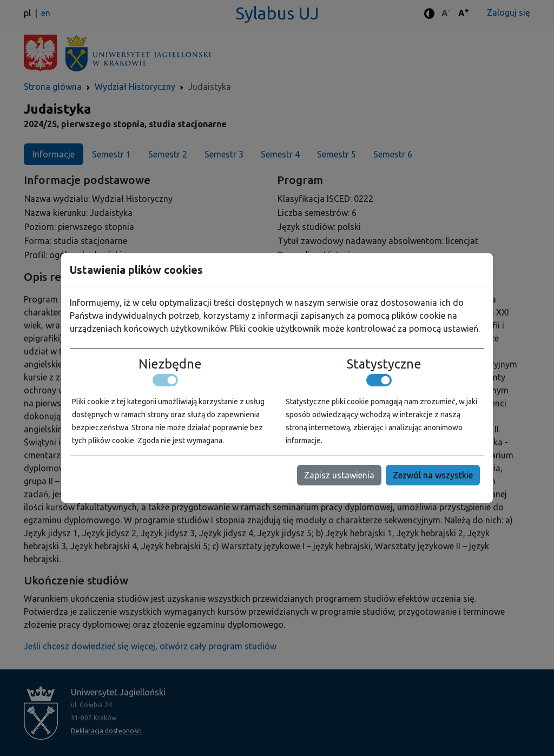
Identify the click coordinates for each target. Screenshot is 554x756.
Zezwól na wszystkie (433, 475)
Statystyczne (384, 364)
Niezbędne (170, 364)
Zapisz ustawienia (339, 475)
